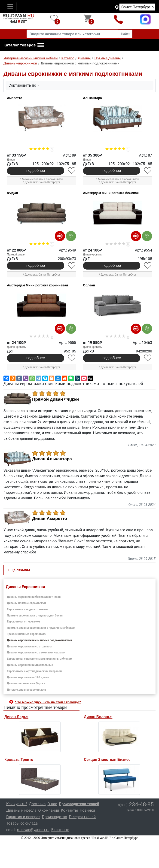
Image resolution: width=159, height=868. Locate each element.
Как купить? (17, 804)
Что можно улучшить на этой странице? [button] (48, 702)
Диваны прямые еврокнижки (26, 603)
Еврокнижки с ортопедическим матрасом (35, 671)
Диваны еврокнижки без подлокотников (34, 597)
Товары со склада (22, 823)
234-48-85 (136, 804)
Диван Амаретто (50, 519)
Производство (55, 817)
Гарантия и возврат (23, 817)
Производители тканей (79, 804)
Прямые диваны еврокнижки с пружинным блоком (41, 628)
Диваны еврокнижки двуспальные (30, 665)
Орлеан (89, 285)
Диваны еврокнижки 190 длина (28, 677)
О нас (52, 804)
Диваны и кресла (21, 810)
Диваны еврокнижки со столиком (29, 646)
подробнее (36, 171)
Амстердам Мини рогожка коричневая (37, 285)
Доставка (37, 804)
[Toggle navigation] (10, 6)
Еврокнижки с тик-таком (23, 622)
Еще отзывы (19, 570)
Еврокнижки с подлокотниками (28, 609)
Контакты (69, 810)
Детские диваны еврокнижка (26, 690)
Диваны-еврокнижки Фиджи (26, 683)
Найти (126, 34)
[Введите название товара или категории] (73, 34)
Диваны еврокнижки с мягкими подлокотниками (39, 640)
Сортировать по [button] (23, 85)
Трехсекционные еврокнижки (27, 634)
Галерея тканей (82, 817)
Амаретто (15, 98)
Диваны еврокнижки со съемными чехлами (36, 653)
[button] (24, 45)
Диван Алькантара (52, 459)
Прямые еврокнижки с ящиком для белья (35, 616)
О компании (49, 810)
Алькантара (92, 98)
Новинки (87, 810)
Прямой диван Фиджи (55, 399)
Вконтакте (60, 830)
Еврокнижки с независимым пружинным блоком (40, 659)
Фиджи (12, 193)
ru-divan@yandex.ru (33, 830)
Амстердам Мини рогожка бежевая (111, 193)
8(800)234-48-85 (118, 19)
